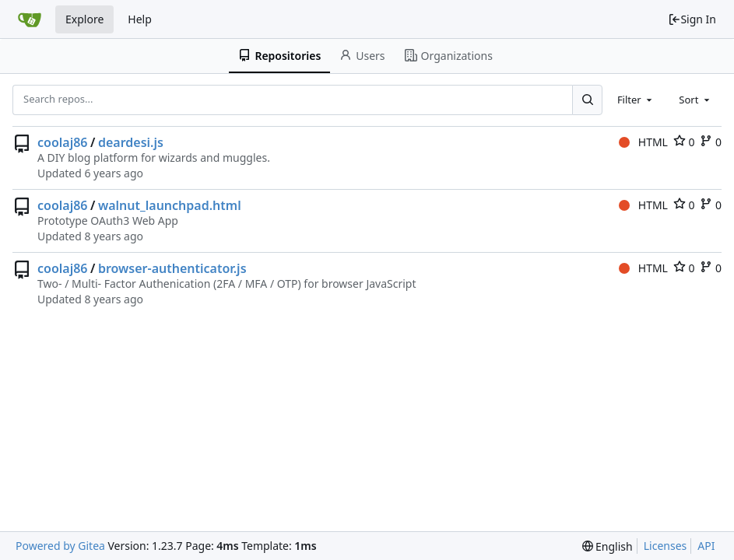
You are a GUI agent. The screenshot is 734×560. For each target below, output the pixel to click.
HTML (643, 142)
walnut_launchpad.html (170, 205)
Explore (84, 19)
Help (140, 19)
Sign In (692, 19)
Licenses (666, 546)
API (706, 546)
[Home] (30, 19)
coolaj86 (63, 142)
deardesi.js (131, 142)
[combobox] (636, 100)
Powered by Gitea (60, 546)
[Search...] (587, 100)
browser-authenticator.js (172, 268)
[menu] (608, 546)
